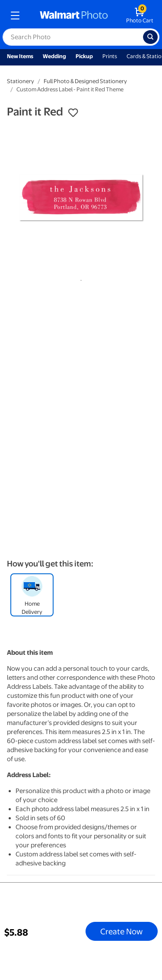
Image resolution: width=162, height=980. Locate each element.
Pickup (84, 56)
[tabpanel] (81, 198)
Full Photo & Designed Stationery (85, 81)
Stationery (21, 81)
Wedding (54, 56)
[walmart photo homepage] (74, 16)
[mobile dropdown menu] (15, 16)
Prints (110, 56)
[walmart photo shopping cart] (140, 16)
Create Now (121, 931)
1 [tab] (79, 279)
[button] (73, 113)
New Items (20, 56)
